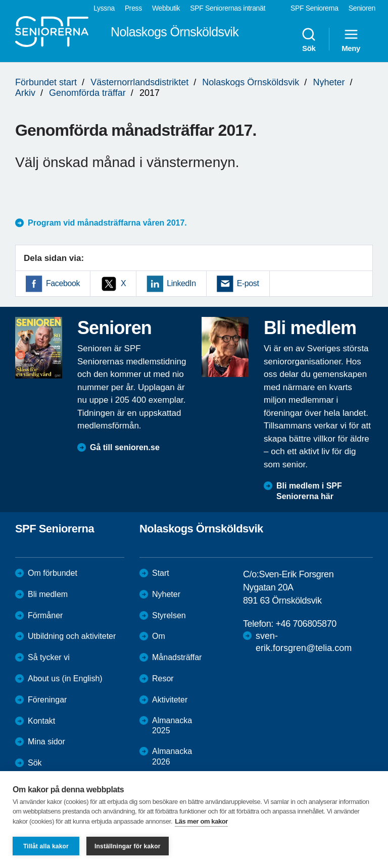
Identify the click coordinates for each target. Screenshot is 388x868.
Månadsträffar (177, 657)
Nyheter (329, 82)
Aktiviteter (170, 700)
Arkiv (25, 93)
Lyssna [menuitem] (104, 8)
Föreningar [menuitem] (47, 700)
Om (159, 636)
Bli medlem (48, 594)
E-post (248, 283)
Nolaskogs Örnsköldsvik (251, 82)
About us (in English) (65, 679)
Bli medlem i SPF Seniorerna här (309, 491)
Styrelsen (169, 615)
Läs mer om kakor (201, 821)
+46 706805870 (306, 624)
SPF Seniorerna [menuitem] (314, 8)
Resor (163, 679)
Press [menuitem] (133, 8)
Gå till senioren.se (125, 447)
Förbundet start (46, 82)
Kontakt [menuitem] (41, 721)
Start (161, 573)
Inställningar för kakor (128, 846)
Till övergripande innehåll (0, 0)
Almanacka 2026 (172, 756)
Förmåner (45, 615)
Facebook (63, 283)
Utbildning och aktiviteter (72, 636)
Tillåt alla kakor (46, 846)
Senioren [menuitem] (362, 8)
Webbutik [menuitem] (166, 8)
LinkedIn (181, 283)
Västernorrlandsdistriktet (139, 82)
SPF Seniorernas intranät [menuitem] (228, 8)
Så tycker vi (49, 657)
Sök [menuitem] (309, 39)
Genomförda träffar (87, 93)
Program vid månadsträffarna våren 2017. (107, 223)
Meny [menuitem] (351, 39)
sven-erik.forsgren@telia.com (304, 642)
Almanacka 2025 (172, 726)
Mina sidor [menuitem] (46, 742)
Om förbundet (53, 573)
